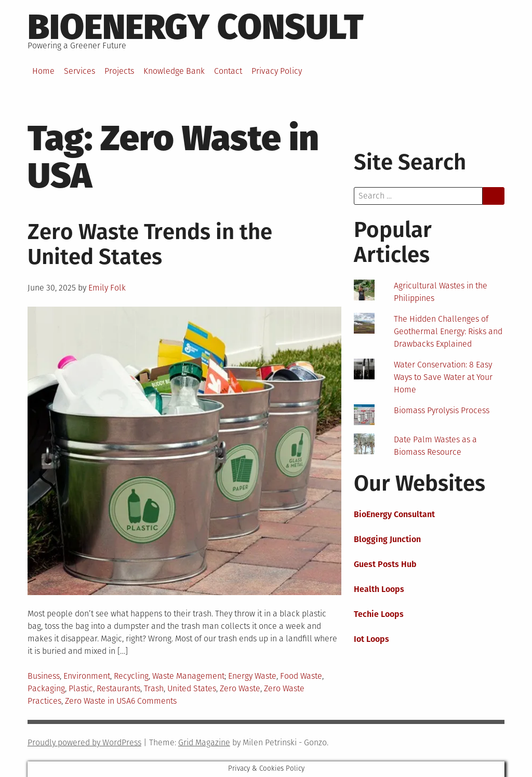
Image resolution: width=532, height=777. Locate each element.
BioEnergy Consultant (394, 514)
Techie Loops (379, 614)
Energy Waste (252, 676)
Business (44, 676)
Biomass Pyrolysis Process (442, 410)
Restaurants (118, 688)
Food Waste (301, 676)
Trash (154, 688)
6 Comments (154, 701)
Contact (228, 71)
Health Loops (379, 589)
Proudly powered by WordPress (84, 742)
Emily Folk (107, 288)
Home (43, 71)
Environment (87, 676)
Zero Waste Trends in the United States (150, 244)
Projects (119, 71)
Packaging (46, 688)
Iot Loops (371, 639)
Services (79, 71)
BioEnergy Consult (196, 27)
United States (192, 688)
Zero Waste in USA (98, 701)
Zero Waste (240, 688)
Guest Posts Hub (385, 564)
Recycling (131, 676)
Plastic (81, 688)
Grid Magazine (204, 742)
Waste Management (188, 676)
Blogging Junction (387, 539)
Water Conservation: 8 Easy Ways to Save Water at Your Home (443, 377)
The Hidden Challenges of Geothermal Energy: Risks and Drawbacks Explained (448, 331)
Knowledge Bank (174, 71)
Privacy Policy (277, 71)
